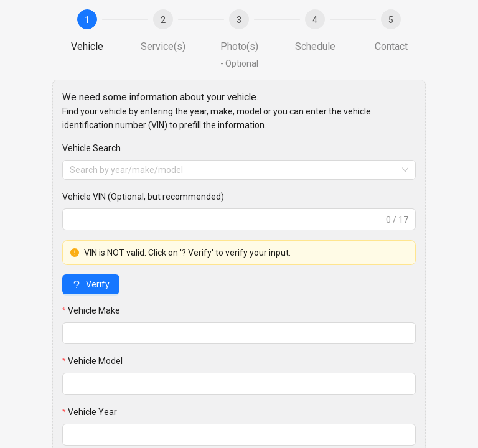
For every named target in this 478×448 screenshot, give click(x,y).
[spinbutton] (239, 435)
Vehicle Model (95, 361)
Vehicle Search (91, 148)
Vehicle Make (94, 310)
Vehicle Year (92, 412)
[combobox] (239, 170)
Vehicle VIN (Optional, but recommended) (143, 197)
